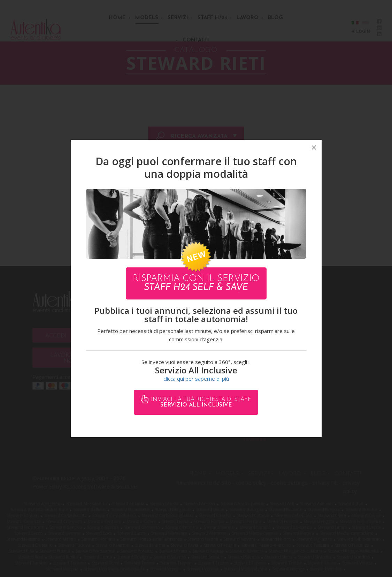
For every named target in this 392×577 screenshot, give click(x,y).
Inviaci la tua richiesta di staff (200, 402)
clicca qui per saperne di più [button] (196, 379)
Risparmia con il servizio (196, 283)
